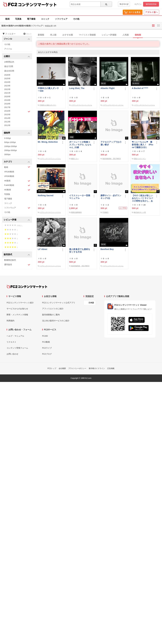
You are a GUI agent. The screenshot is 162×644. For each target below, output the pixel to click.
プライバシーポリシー (77, 368)
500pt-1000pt (10, 142)
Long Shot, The (77, 88)
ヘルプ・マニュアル (15, 336)
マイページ (124, 4)
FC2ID (45, 336)
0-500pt (7, 138)
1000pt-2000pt (10, 146)
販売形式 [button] (17, 255)
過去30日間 (9, 71)
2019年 (7, 100)
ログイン (138, 4)
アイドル (8, 49)
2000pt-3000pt (10, 150)
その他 (76, 19)
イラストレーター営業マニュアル (80, 197)
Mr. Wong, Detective (48, 142)
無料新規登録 (151, 4)
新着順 (41, 35)
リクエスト (11, 342)
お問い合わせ (12, 354)
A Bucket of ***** (140, 88)
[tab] (99, 35)
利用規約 (10, 321)
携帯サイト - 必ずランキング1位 (111, 197)
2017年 (7, 107)
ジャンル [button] (17, 39)
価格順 (138, 35)
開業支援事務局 (76, 212)
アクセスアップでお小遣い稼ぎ (111, 143)
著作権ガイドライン (97, 368)
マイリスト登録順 (87, 35)
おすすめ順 (68, 35)
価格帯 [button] (17, 133)
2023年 (7, 86)
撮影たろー (75, 159)
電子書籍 (31, 19)
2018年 (7, 104)
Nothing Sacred (46, 195)
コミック (45, 19)
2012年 (7, 125)
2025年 (7, 79)
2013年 (7, 122)
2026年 (7, 75)
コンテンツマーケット (37, 5)
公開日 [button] (17, 56)
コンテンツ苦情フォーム (17, 348)
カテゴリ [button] (17, 162)
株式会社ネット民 (140, 212)
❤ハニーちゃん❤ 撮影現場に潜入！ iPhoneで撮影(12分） (142, 145)
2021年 (7, 93)
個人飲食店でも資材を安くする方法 (80, 251)
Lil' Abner (43, 249)
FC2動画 (46, 342)
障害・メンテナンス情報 (17, 315)
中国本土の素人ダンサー (48, 105)
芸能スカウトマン (140, 159)
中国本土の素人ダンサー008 (48, 90)
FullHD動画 (17, 185)
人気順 (126, 35)
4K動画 (17, 181)
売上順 (53, 35)
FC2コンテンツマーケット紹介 (20, 303)
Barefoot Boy (107, 249)
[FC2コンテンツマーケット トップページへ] (27, 287)
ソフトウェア (61, 19)
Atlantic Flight (107, 88)
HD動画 (17, 190)
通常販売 (17, 265)
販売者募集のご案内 (51, 315)
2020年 (7, 97)
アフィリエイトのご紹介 (53, 309)
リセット (28, 34)
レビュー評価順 (109, 35)
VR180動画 (9, 172)
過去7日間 (9, 66)
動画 (7, 19)
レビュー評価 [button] (17, 220)
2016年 (17, 111)
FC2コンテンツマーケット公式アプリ (59, 303)
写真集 (18, 19)
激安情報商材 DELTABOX (112, 159)
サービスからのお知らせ (17, 309)
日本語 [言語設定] (91, 303)
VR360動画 (9, 176)
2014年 (7, 118)
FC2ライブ (47, 348)
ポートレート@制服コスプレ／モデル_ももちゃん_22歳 (80, 145)
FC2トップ (52, 368)
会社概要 (62, 368)
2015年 (7, 115)
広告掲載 (111, 368)
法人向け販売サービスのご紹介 (56, 321)
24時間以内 (9, 62)
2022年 (7, 89)
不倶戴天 (105, 212)
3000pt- (7, 154)
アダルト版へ (151, 12)
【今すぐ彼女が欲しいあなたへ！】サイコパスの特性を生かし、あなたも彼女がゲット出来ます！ (142, 198)
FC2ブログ (47, 354)
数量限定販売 (10, 260)
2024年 (7, 82)
